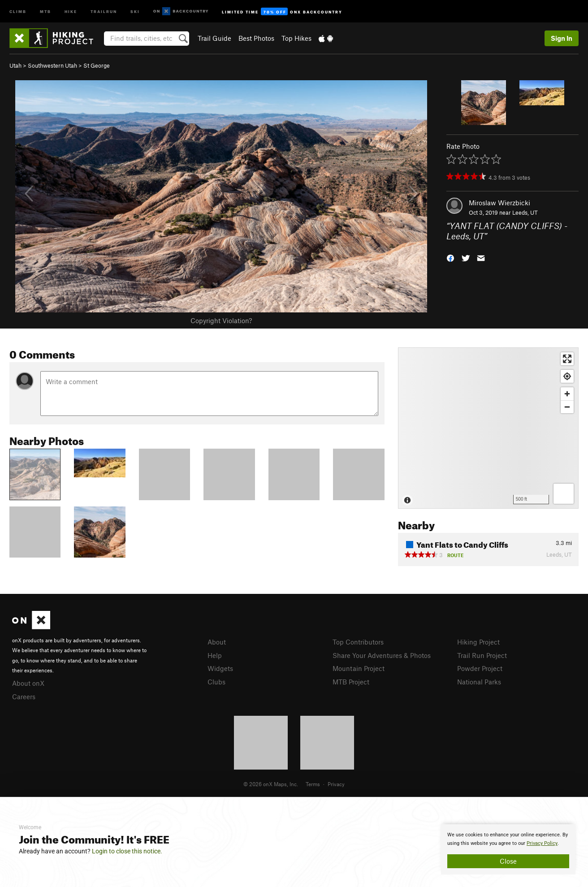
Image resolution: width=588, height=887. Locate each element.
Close (508, 861)
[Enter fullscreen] (567, 359)
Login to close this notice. (127, 851)
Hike (71, 11)
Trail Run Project (482, 655)
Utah (15, 65)
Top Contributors (358, 642)
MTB (45, 11)
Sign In (562, 38)
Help (215, 655)
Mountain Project (359, 668)
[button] (450, 257)
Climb (18, 11)
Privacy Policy (542, 843)
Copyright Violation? (221, 320)
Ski (135, 11)
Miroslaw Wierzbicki (499, 203)
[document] (508, 849)
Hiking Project (478, 642)
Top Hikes (296, 38)
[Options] (564, 494)
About (217, 642)
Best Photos (256, 38)
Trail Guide (214, 38)
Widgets (220, 668)
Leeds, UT (525, 212)
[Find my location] (567, 376)
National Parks (479, 682)
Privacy (336, 784)
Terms (313, 784)
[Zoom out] (567, 407)
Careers (24, 697)
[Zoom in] (567, 394)
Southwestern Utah (52, 65)
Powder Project (480, 668)
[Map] (488, 428)
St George (97, 65)
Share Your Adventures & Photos (382, 655)
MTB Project (351, 682)
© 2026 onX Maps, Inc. (271, 784)
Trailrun (104, 11)
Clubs (216, 682)
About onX (28, 683)
